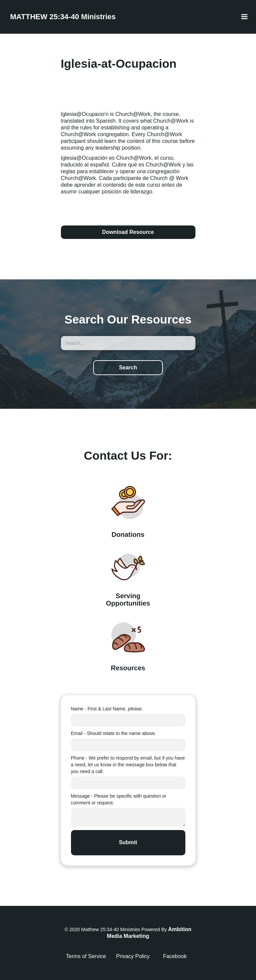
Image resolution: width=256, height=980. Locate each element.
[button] (244, 17)
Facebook (175, 956)
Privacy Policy (133, 956)
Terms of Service (86, 956)
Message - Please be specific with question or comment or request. (119, 799)
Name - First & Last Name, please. (107, 709)
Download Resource (128, 232)
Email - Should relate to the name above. (114, 733)
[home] (61, 17)
